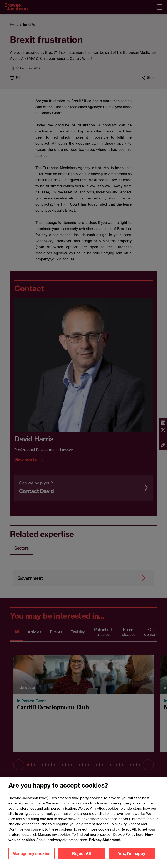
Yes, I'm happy (132, 859)
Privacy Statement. (105, 845)
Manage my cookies (31, 859)
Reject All (82, 859)
